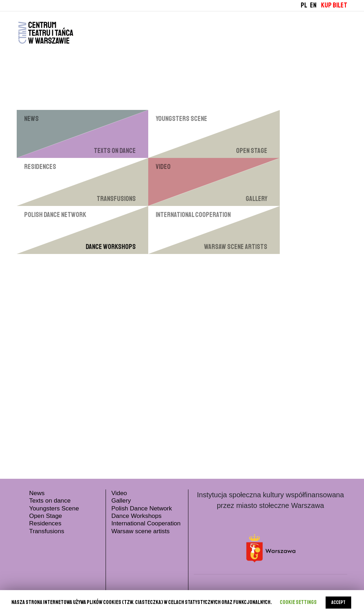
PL (304, 5)
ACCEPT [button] (338, 602)
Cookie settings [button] (298, 602)
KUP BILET (334, 5)
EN (313, 5)
